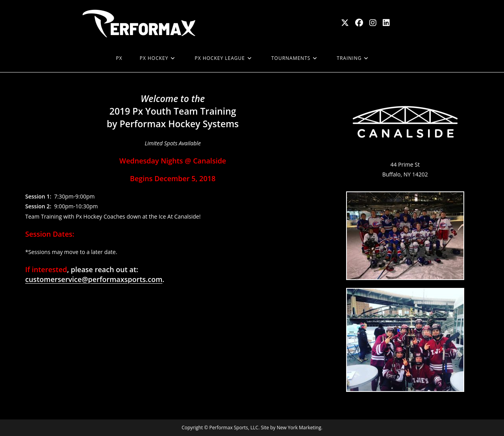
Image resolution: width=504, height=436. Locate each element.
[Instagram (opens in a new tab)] (373, 23)
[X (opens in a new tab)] (345, 23)
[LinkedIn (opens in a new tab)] (386, 23)
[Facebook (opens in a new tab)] (359, 23)
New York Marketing (299, 428)
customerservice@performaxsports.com (94, 279)
